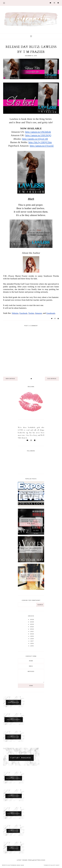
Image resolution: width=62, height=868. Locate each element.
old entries (52, 379)
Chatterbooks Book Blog (15, 865)
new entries (10, 379)
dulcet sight (55, 865)
